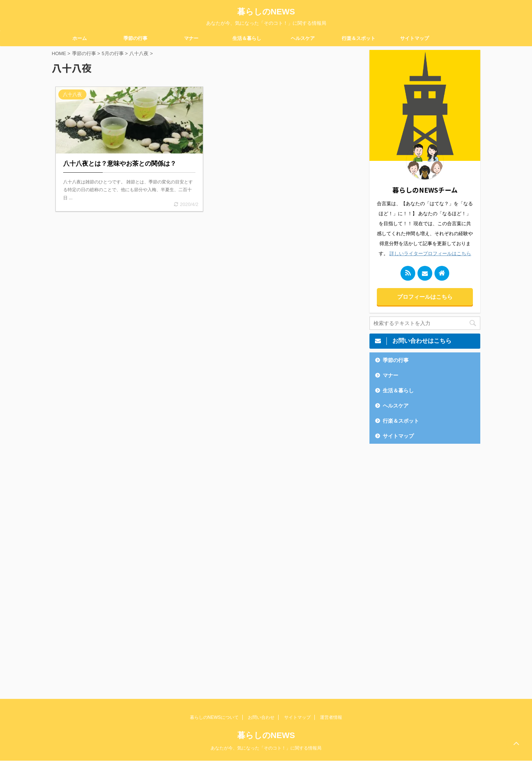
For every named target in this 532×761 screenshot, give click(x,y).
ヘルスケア (303, 38)
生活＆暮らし (247, 38)
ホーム (80, 38)
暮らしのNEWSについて (214, 717)
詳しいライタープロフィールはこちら (430, 253)
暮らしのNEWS (266, 12)
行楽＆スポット (359, 38)
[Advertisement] (425, 566)
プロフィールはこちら (425, 297)
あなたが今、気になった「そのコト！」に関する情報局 (266, 748)
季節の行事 (135, 38)
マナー (191, 38)
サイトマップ (415, 38)
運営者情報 (331, 717)
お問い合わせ (261, 717)
